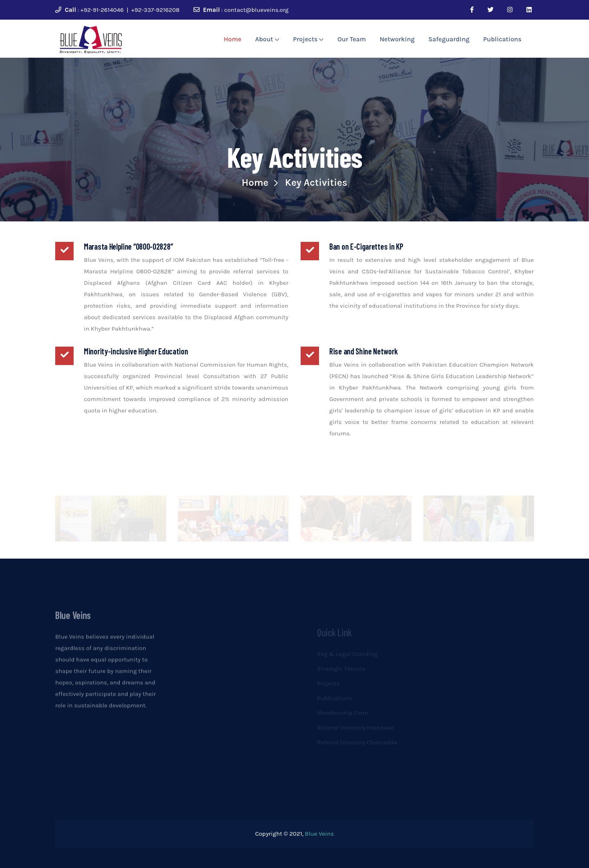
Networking (397, 39)
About (267, 39)
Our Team (352, 39)
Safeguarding (449, 39)
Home (233, 39)
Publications (502, 39)
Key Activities (316, 183)
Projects (308, 39)
